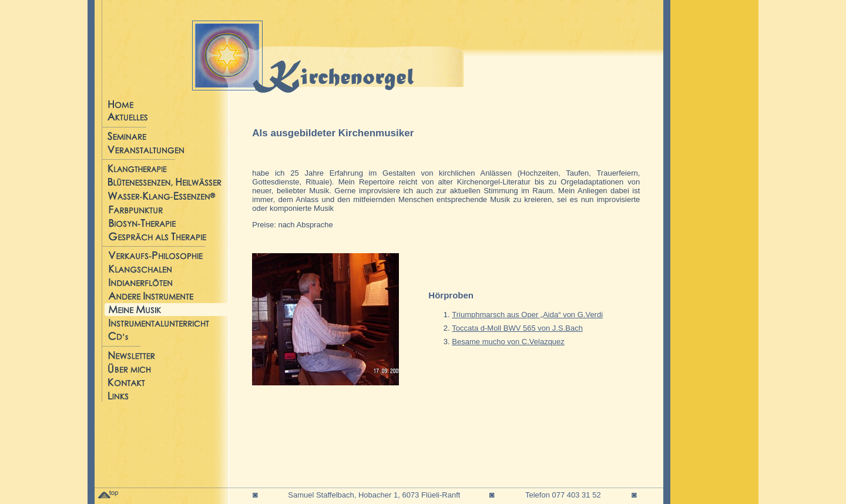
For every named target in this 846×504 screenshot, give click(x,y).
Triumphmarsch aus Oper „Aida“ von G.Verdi (527, 315)
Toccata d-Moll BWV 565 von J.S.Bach (517, 328)
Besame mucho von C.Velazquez (508, 342)
